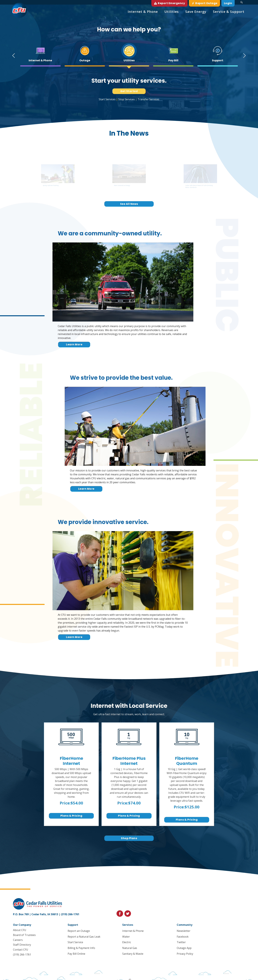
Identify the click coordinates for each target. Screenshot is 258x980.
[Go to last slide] (13, 56)
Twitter (181, 942)
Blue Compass (76, 977)
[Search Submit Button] (242, 2)
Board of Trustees (24, 935)
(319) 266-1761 (70, 914)
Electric (126, 942)
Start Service (75, 942)
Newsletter (184, 931)
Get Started (129, 91)
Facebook (183, 936)
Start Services (107, 99)
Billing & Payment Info (81, 948)
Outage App (184, 948)
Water (126, 936)
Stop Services (127, 99)
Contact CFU (21, 950)
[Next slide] (245, 56)
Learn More (74, 344)
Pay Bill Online (76, 954)
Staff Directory (22, 945)
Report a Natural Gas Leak (84, 936)
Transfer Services (148, 99)
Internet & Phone (133, 931)
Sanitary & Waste (133, 954)
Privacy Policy (185, 954)
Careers (18, 940)
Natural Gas (129, 948)
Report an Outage (79, 931)
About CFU (20, 930)
